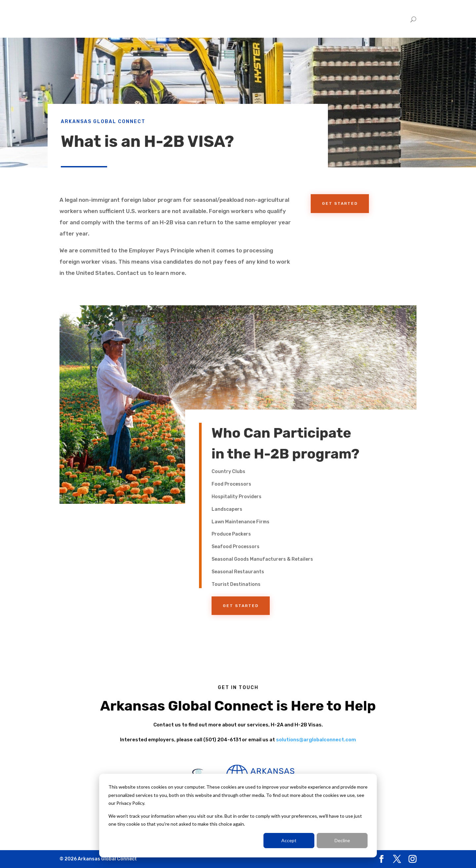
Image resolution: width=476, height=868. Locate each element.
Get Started (340, 203)
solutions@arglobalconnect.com (316, 740)
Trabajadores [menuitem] (387, 19)
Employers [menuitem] (350, 19)
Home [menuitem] (322, 19)
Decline (342, 840)
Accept (289, 840)
